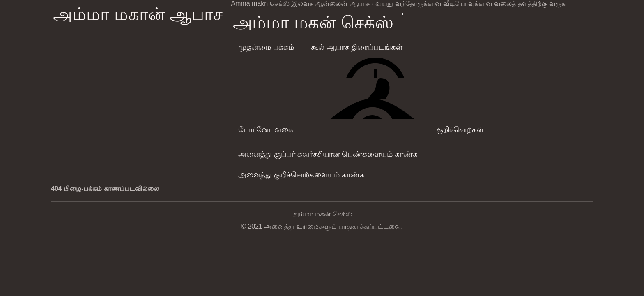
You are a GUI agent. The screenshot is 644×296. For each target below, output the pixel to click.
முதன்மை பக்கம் (266, 47)
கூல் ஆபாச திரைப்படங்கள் (357, 47)
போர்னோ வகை (266, 129)
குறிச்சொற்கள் (460, 129)
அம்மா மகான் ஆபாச (138, 14)
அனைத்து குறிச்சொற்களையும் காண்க (301, 175)
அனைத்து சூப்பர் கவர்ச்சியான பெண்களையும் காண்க (328, 154)
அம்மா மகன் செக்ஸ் (313, 22)
